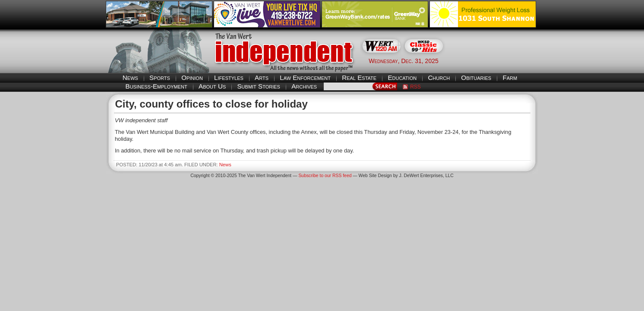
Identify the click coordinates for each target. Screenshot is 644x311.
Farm (510, 78)
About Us (212, 86)
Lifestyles (229, 78)
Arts (262, 78)
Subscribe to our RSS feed (325, 176)
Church (439, 78)
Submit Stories (258, 86)
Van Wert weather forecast (495, 60)
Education (402, 78)
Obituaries (476, 78)
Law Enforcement (305, 78)
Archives (304, 86)
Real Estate (359, 78)
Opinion (192, 78)
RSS (415, 87)
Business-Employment (156, 86)
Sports (160, 78)
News (130, 78)
